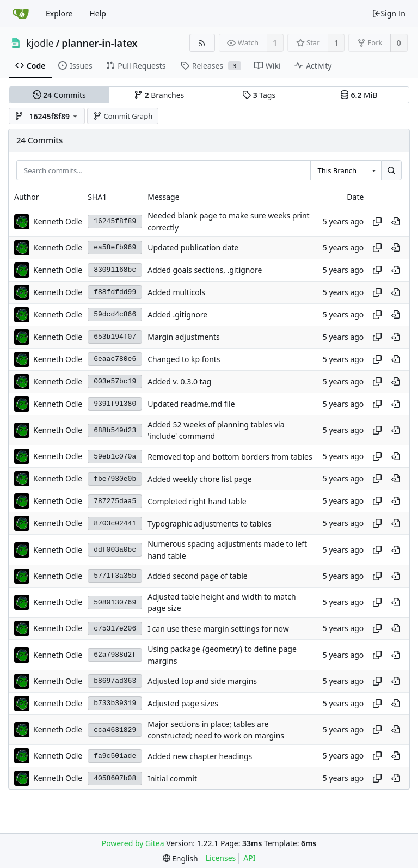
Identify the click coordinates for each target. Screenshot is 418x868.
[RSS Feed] (202, 43)
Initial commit (172, 778)
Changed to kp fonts (184, 359)
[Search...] (391, 170)
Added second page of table (198, 576)
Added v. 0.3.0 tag (179, 381)
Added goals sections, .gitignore (205, 270)
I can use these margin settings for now (218, 629)
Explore (59, 13)
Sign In (389, 13)
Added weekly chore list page (199, 479)
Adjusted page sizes (183, 703)
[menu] (180, 858)
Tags (259, 95)
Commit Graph (123, 116)
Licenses (221, 858)
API (249, 858)
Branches (159, 95)
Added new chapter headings (200, 756)
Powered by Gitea (133, 843)
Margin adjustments (184, 337)
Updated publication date (193, 247)
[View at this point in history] (396, 222)
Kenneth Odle (58, 221)
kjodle (40, 43)
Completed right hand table (197, 501)
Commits (59, 95)
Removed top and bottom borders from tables (230, 457)
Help (98, 13)
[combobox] (346, 170)
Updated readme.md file (191, 404)
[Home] (21, 14)
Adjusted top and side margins (202, 681)
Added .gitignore (177, 314)
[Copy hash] (377, 222)
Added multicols (176, 292)
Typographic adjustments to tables (209, 524)
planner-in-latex (99, 43)
